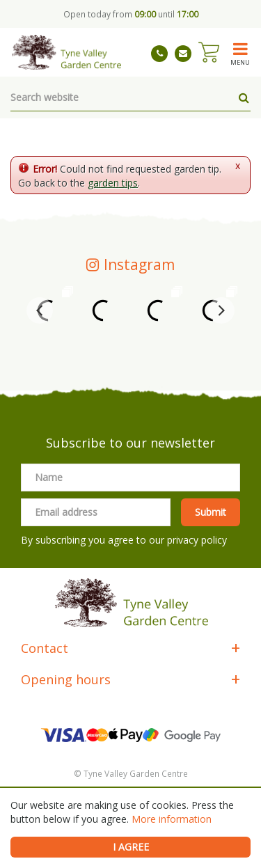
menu (240, 62)
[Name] (130, 478)
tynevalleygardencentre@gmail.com (183, 54)
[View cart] (209, 52)
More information (172, 819)
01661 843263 (159, 54)
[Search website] (130, 97)
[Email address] (96, 512)
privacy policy (197, 540)
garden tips (113, 183)
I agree (131, 847)
